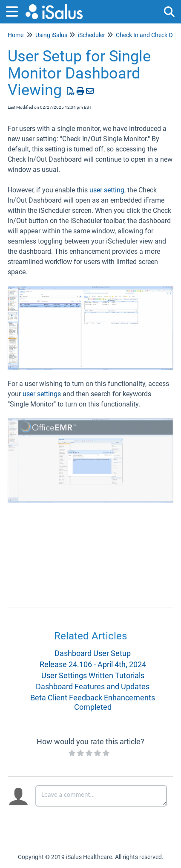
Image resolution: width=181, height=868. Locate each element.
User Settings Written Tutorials (93, 675)
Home (16, 35)
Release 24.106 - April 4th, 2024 (93, 664)
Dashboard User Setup (93, 653)
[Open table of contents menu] (15, 10)
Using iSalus (51, 35)
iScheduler (92, 35)
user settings (42, 394)
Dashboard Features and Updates (93, 687)
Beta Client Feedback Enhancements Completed (93, 702)
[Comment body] (101, 796)
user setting (107, 190)
